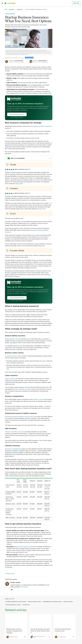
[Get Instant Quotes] (17, 114)
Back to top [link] (10, 573)
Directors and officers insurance (15, 432)
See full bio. (25, 587)
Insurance (20, 9)
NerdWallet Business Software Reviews (52, 602)
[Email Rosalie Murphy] (12, 590)
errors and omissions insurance (22, 389)
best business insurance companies (41, 126)
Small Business (26, 605)
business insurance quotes (25, 547)
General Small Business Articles (13, 605)
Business (12, 9)
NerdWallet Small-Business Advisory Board (16, 602)
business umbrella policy (14, 449)
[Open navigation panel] (2, 3)
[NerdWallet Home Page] (10, 3)
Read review (19, 184)
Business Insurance (68, 602)
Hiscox (29, 223)
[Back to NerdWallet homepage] (6, 9)
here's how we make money (21, 54)
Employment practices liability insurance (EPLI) (20, 417)
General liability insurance (13, 339)
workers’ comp (38, 399)
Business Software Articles (35, 602)
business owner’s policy (14, 356)
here (11, 80)
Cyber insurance (10, 379)
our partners (10, 54)
